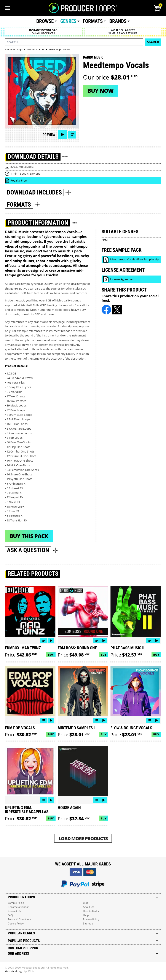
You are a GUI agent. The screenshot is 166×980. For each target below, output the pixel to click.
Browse (45, 21)
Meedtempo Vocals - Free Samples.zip (134, 259)
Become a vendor (18, 907)
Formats (93, 21)
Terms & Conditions (20, 919)
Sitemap (88, 923)
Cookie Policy (16, 923)
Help (86, 915)
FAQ (10, 915)
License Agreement (122, 279)
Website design (14, 971)
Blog (86, 903)
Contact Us (14, 911)
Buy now (101, 91)
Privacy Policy (91, 919)
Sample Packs (16, 903)
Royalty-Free (18, 180)
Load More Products (83, 838)
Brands (118, 21)
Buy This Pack (29, 536)
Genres (68, 21)
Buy (51, 655)
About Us (89, 907)
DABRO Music (93, 57)
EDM (105, 240)
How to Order (91, 911)
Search (153, 42)
